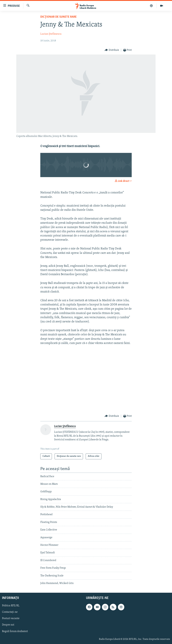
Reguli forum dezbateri (15, 631)
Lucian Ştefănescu (51, 34)
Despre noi (8, 625)
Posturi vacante (11, 619)
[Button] (112, 50)
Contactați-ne (10, 612)
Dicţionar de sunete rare (58, 17)
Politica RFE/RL (11, 606)
